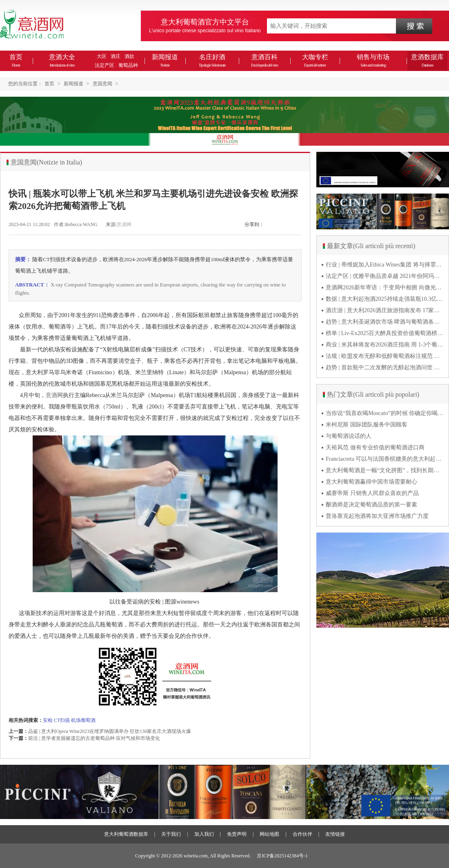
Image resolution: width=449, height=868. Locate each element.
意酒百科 (265, 60)
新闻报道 (165, 60)
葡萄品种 (128, 65)
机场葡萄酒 (83, 720)
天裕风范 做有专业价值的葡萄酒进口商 (375, 447)
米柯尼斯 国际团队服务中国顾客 (367, 425)
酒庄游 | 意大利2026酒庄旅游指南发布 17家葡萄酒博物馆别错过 (385, 310)
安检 (48, 720)
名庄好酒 (212, 60)
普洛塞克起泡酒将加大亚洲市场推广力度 (377, 516)
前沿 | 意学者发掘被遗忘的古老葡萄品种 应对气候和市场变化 (94, 738)
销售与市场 (373, 60)
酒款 (129, 56)
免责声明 (237, 834)
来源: (111, 224)
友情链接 (335, 834)
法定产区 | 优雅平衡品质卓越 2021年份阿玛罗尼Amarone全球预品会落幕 (385, 276)
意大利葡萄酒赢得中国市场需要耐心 (371, 482)
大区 (102, 56)
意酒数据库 (427, 60)
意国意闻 (102, 84)
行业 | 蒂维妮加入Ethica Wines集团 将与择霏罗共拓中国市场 (385, 265)
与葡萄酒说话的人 (349, 436)
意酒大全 (62, 60)
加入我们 (204, 834)
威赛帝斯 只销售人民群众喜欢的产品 (372, 493)
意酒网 (124, 224)
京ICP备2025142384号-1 (282, 856)
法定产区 (104, 65)
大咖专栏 (315, 60)
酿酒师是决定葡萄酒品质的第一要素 (371, 505)
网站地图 (269, 834)
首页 (16, 60)
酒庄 (116, 56)
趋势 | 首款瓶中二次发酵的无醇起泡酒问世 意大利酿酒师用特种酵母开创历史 (385, 367)
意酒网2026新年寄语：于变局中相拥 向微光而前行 (385, 287)
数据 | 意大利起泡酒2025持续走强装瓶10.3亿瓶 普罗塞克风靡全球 (385, 299)
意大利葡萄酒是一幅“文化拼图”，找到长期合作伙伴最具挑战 (385, 470)
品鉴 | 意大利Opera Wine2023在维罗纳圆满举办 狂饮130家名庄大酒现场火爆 (110, 731)
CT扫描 (62, 720)
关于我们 (171, 834)
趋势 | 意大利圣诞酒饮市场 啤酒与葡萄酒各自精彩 (385, 322)
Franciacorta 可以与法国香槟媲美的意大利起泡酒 (385, 459)
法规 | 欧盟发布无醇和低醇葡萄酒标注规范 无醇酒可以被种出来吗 (385, 356)
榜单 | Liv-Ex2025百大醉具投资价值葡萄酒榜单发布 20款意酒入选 (385, 333)
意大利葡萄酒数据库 (126, 834)
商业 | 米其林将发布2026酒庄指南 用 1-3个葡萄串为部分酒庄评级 (385, 345)
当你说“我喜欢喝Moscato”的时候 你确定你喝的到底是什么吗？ (385, 413)
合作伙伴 (302, 834)
